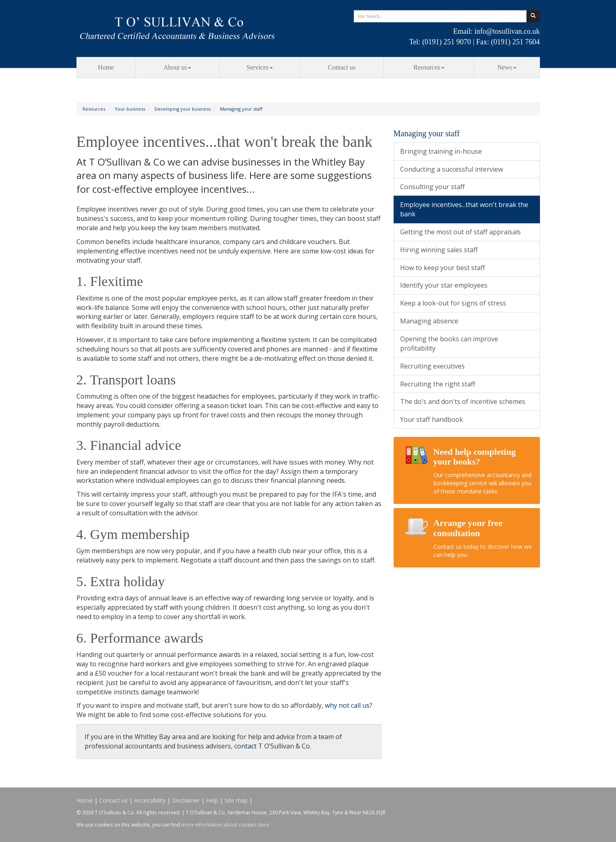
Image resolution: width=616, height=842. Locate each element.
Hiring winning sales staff (439, 250)
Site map (236, 800)
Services (259, 67)
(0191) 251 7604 (516, 42)
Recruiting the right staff (438, 384)
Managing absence (429, 321)
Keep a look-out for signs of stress (453, 303)
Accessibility (150, 800)
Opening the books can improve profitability (449, 344)
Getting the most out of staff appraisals (460, 232)
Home (106, 67)
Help (212, 800)
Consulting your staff (432, 187)
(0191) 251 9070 (446, 42)
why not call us (347, 705)
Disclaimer (186, 800)
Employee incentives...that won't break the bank (464, 209)
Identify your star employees (444, 285)
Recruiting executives (432, 366)
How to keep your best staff (443, 268)
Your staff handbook (432, 419)
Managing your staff (241, 109)
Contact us (342, 67)
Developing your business (183, 109)
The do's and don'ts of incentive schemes (463, 401)
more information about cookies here (225, 825)
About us (177, 67)
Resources (429, 67)
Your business (130, 109)
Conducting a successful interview (452, 169)
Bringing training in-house (441, 151)
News (507, 67)
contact (245, 746)
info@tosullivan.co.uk (507, 31)
